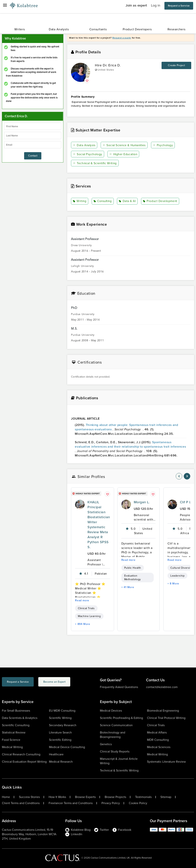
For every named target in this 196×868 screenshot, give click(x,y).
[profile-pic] (80, 504)
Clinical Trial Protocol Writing (166, 718)
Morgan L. (142, 502)
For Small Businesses (16, 710)
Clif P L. (186, 502)
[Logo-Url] (24, 6)
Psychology (164, 145)
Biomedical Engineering (163, 710)
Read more (82, 600)
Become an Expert (70, 682)
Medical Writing (12, 747)
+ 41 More (128, 587)
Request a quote (122, 38)
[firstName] (33, 126)
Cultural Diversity (181, 568)
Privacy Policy (111, 803)
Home (6, 797)
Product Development (161, 201)
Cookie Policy (138, 803)
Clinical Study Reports (115, 751)
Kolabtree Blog (78, 830)
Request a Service (179, 6)
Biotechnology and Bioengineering (113, 734)
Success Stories (29, 797)
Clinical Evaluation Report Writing (24, 761)
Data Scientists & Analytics (20, 718)
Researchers (176, 29)
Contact (33, 156)
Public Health (133, 568)
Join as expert (136, 5)
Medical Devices (111, 710)
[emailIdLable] (33, 145)
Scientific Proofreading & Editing (121, 718)
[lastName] (33, 135)
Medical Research (61, 761)
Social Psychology (88, 154)
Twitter (102, 830)
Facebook (122, 830)
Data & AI (128, 201)
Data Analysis (85, 145)
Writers (20, 29)
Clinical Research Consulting (21, 754)
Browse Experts (85, 797)
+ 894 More (82, 624)
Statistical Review (14, 732)
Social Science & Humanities (125, 145)
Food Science (11, 740)
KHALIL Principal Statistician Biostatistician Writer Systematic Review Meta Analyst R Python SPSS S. (99, 524)
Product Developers (137, 29)
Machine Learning (89, 616)
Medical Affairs (157, 732)
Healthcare (56, 754)
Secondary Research (63, 725)
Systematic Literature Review (166, 761)
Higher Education (124, 154)
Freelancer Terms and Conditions (71, 803)
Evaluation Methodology (133, 577)
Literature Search (60, 732)
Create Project (176, 65)
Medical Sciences (159, 747)
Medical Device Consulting (67, 747)
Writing (80, 201)
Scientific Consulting (16, 725)
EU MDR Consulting (62, 710)
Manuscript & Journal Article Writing (119, 761)
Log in (156, 5)
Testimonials (143, 797)
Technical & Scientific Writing (96, 163)
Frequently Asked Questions (119, 687)
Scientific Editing (60, 740)
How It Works (57, 797)
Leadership (178, 576)
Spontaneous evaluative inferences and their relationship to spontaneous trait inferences (130, 444)
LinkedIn (74, 834)
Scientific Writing (60, 718)
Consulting (103, 201)
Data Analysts (59, 29)
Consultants (98, 29)
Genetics (106, 744)
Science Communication (116, 725)
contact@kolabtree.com (162, 687)
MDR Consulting (158, 740)
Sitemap (166, 797)
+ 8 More (173, 583)
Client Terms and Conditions (21, 803)
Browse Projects (115, 797)
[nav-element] (179, 476)
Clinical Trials (86, 608)
